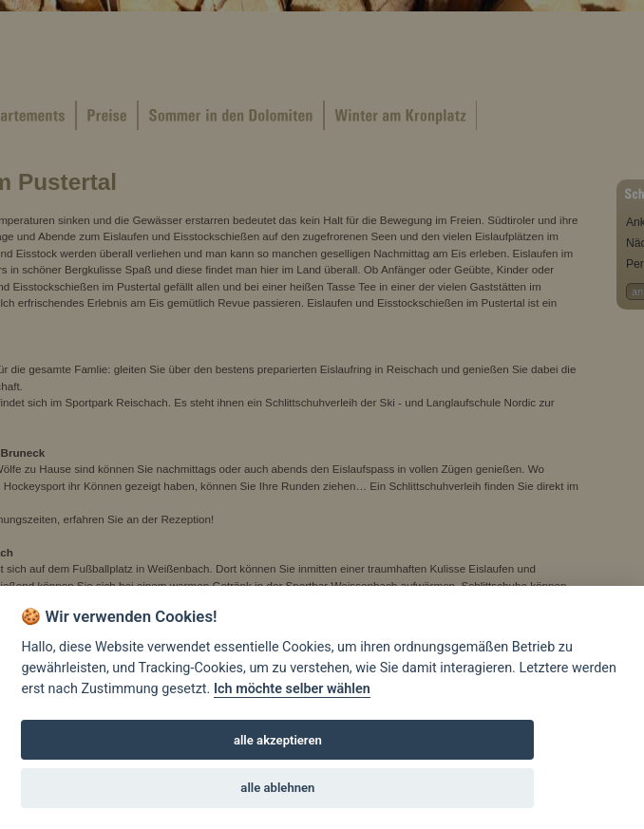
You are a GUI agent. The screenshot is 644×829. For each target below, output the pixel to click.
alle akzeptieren (278, 740)
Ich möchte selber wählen (292, 689)
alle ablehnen (277, 788)
